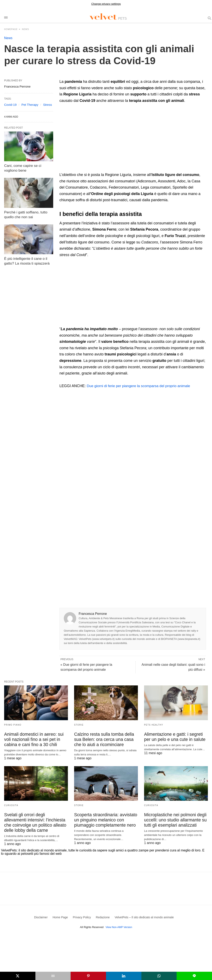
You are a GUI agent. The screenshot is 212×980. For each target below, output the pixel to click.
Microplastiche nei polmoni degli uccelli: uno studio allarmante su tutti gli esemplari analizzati (174, 820)
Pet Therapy (30, 105)
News (25, 29)
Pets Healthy (154, 725)
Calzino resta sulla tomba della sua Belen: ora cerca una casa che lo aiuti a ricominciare (106, 739)
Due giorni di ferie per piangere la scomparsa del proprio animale (140, 386)
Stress (48, 105)
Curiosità (11, 805)
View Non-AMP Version (119, 927)
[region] (94, 139)
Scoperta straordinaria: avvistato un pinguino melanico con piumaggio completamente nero (104, 820)
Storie (79, 725)
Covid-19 (10, 105)
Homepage (11, 29)
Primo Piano (13, 725)
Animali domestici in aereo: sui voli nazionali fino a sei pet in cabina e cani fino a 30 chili (36, 739)
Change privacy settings (106, 4)
